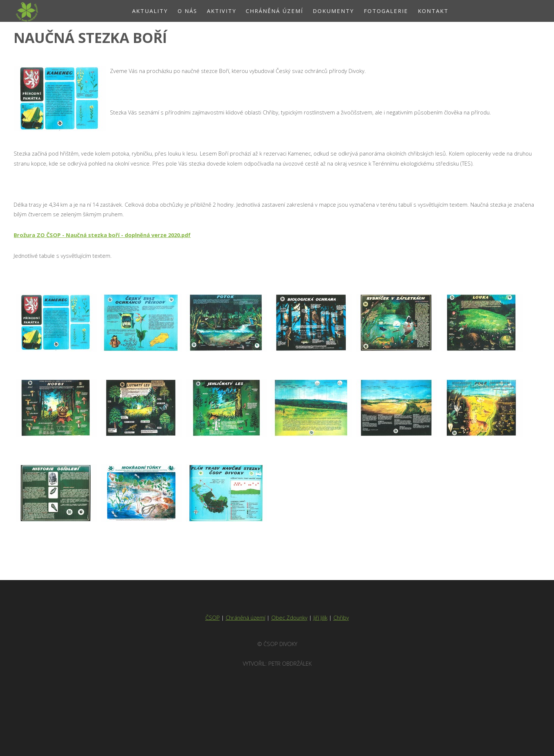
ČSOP (213, 617)
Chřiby (341, 617)
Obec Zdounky (289, 617)
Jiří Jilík (320, 617)
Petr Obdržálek (290, 663)
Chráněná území (246, 617)
